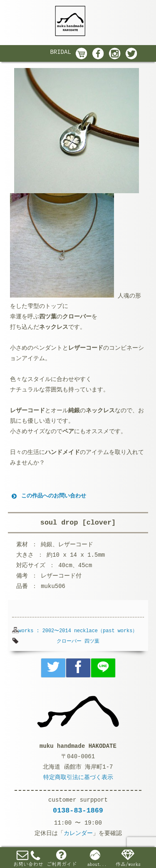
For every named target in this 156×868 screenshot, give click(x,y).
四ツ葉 (92, 641)
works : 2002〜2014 (45, 631)
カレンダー (78, 833)
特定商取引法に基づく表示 (78, 777)
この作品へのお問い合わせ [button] (48, 496)
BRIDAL (60, 52)
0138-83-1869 (78, 811)
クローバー (69, 641)
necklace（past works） (106, 631)
